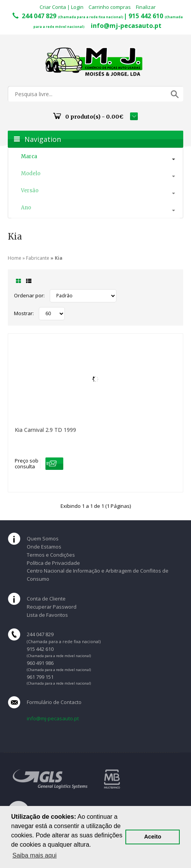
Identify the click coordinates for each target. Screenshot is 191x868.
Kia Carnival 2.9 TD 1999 (45, 430)
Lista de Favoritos (47, 615)
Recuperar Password (52, 607)
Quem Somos (43, 538)
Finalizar (146, 7)
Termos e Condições (51, 555)
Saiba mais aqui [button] (35, 855)
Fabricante (38, 258)
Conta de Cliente (46, 599)
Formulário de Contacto (54, 702)
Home (15, 258)
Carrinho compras (110, 7)
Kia (59, 258)
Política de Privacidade (53, 563)
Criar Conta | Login (62, 7)
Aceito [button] (153, 837)
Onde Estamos (44, 547)
